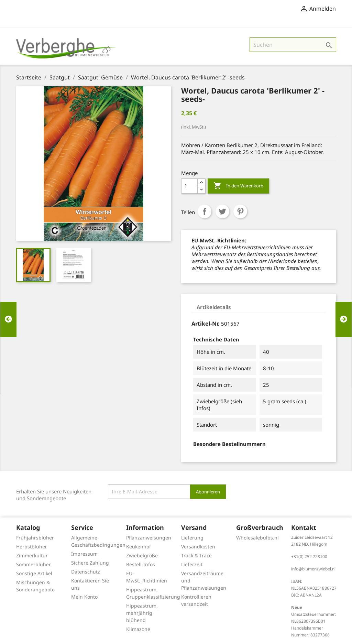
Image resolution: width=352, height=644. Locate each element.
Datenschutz (86, 572)
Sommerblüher (34, 564)
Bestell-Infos (141, 564)
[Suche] (293, 45)
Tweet (222, 211)
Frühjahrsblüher (35, 538)
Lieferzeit (192, 564)
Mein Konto (84, 597)
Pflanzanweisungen (149, 538)
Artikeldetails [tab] (214, 307)
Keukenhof (139, 547)
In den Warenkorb (238, 186)
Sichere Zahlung (90, 563)
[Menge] (189, 186)
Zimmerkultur (32, 555)
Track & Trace (196, 555)
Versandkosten (198, 547)
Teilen (205, 211)
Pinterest (240, 211)
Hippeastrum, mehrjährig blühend (142, 613)
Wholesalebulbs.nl (257, 538)
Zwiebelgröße (142, 555)
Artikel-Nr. (206, 324)
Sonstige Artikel (34, 573)
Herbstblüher (32, 547)
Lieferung (192, 538)
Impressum (84, 554)
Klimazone (138, 629)
